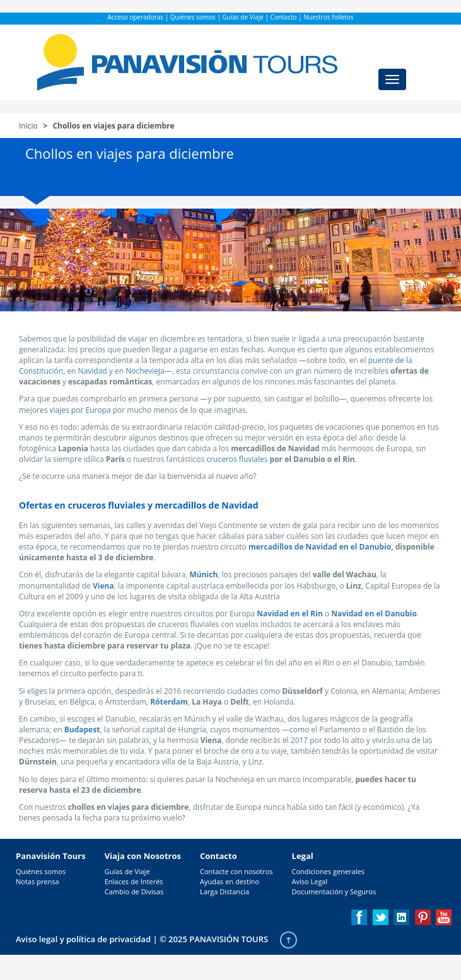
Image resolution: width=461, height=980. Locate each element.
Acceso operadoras (135, 17)
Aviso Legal (310, 881)
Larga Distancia (225, 891)
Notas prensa (38, 881)
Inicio (28, 126)
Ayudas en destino (230, 881)
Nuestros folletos (328, 17)
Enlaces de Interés (134, 881)
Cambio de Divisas (134, 891)
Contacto (284, 17)
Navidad (93, 371)
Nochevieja (145, 371)
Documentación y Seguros (334, 891)
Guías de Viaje (243, 17)
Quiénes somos (193, 17)
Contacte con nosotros (236, 871)
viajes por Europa (80, 410)
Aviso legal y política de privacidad (83, 939)
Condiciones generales (328, 871)
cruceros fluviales (237, 459)
